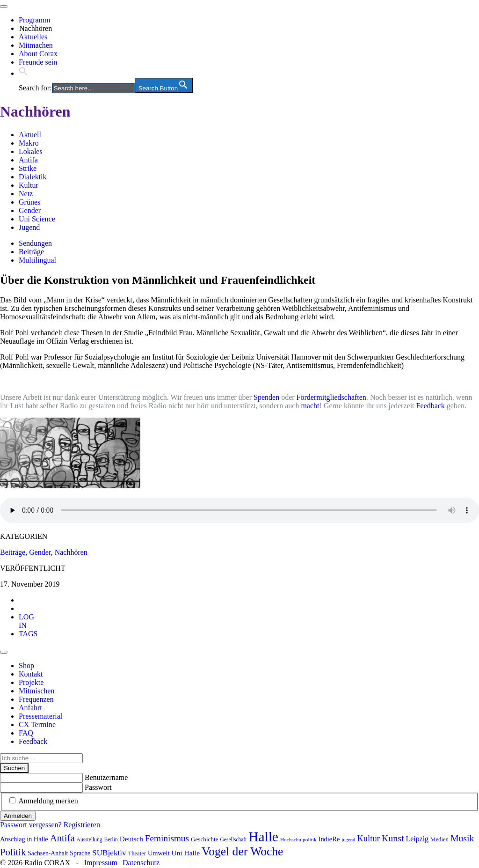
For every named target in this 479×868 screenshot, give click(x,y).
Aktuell (30, 135)
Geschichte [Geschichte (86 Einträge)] (205, 839)
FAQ (26, 733)
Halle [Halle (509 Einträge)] (263, 837)
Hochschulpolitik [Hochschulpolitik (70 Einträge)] (298, 839)
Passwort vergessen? (31, 825)
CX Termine (37, 725)
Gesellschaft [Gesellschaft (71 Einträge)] (234, 839)
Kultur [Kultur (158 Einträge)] (368, 838)
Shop (26, 666)
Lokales (31, 151)
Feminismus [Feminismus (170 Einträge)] (167, 838)
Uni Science (37, 219)
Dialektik (33, 177)
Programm (35, 20)
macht (310, 406)
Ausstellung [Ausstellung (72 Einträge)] (90, 839)
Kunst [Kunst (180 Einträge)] (393, 838)
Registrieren (82, 825)
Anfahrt (30, 708)
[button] (23, 73)
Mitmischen (36, 691)
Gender (30, 210)
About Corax (38, 54)
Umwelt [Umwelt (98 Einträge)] (159, 853)
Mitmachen (36, 45)
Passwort (98, 787)
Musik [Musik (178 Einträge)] (462, 838)
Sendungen (35, 243)
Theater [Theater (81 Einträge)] (137, 853)
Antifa (28, 160)
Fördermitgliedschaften (331, 397)
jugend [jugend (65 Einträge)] (348, 840)
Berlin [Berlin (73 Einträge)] (111, 840)
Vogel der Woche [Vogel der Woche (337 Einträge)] (242, 851)
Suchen (14, 768)
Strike (28, 168)
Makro (29, 143)
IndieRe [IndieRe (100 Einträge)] (329, 839)
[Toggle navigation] (4, 7)
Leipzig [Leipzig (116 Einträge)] (417, 839)
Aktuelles (33, 37)
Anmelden (18, 816)
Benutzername (106, 777)
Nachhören (36, 28)
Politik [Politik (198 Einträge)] (13, 852)
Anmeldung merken (48, 801)
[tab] (26, 621)
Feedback (431, 406)
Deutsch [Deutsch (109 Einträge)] (131, 839)
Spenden (266, 397)
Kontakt (31, 674)
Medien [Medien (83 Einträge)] (439, 839)
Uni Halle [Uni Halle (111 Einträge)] (185, 853)
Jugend (29, 227)
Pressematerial (40, 716)
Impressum (101, 863)
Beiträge (31, 252)
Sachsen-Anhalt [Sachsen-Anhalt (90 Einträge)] (48, 853)
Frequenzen (36, 699)
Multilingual (37, 260)
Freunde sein (38, 62)
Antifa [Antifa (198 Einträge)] (62, 838)
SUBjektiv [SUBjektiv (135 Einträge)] (109, 853)
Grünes (29, 202)
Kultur (29, 185)
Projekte (31, 682)
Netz (26, 194)
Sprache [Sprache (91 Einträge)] (80, 853)
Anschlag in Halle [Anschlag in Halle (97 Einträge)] (24, 839)
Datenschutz (141, 863)
